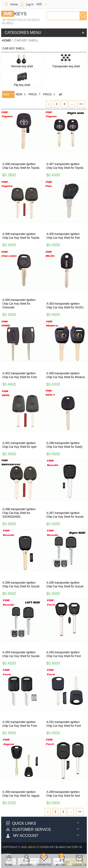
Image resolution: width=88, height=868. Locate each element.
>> (81, 104)
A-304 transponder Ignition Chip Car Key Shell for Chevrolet (19, 304)
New (8, 94)
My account (22, 836)
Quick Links (21, 823)
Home (11, 4)
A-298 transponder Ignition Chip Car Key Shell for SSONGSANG (19, 513)
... (72, 104)
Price (35, 94)
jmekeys (33, 847)
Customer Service (29, 830)
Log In (27, 4)
